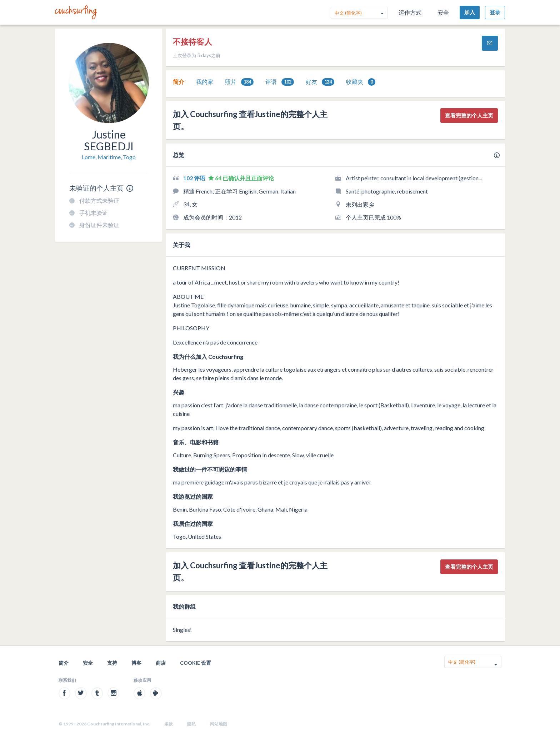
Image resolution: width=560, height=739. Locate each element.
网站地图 (219, 724)
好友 (320, 82)
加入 (470, 12)
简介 (179, 82)
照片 (239, 82)
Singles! (182, 630)
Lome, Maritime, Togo (109, 157)
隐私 (191, 724)
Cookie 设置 (196, 663)
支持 (112, 663)
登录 (495, 12)
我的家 (205, 82)
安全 (443, 12)
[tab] (179, 82)
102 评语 (195, 178)
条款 (169, 724)
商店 (161, 663)
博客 (136, 663)
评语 (280, 82)
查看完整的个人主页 (469, 115)
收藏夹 (361, 82)
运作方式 (410, 12)
